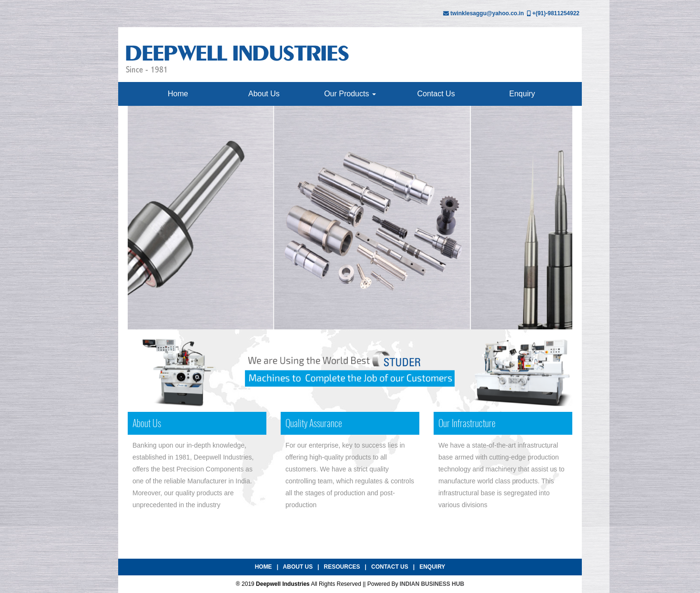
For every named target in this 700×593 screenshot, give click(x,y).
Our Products (350, 94)
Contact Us (436, 94)
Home (178, 94)
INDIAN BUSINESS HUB (432, 584)
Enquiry (522, 94)
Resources (342, 567)
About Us (264, 94)
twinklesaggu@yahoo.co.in (487, 13)
